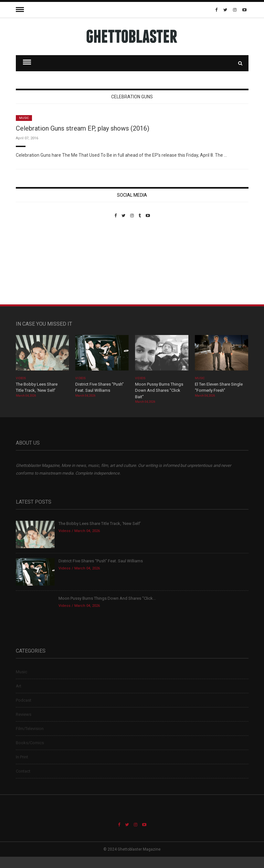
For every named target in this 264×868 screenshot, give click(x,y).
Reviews (24, 714)
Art (19, 686)
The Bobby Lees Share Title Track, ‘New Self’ (100, 523)
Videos (21, 378)
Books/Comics (30, 743)
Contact (23, 771)
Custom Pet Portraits (35, 262)
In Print (22, 757)
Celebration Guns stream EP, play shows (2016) (83, 128)
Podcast (24, 700)
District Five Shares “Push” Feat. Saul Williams (101, 561)
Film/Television (30, 729)
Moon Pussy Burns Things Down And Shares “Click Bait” (159, 390)
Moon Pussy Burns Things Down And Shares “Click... (107, 598)
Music (24, 118)
